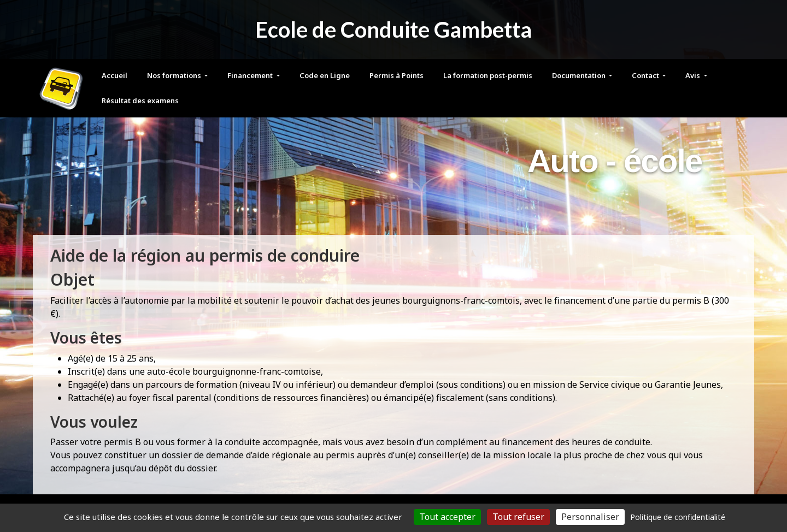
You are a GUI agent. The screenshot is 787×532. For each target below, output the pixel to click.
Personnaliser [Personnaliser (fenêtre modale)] (590, 517)
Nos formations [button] (175, 75)
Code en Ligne (325, 75)
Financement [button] (251, 75)
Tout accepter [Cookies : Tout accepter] (447, 517)
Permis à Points (397, 75)
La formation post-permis (488, 75)
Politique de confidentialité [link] (678, 517)
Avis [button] (694, 75)
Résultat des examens (140, 101)
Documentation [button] (580, 75)
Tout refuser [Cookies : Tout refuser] (518, 517)
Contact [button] (646, 75)
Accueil (114, 75)
